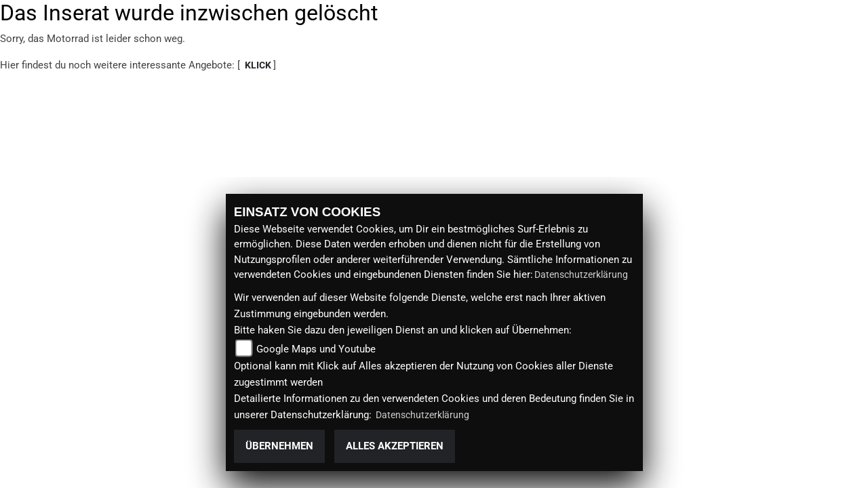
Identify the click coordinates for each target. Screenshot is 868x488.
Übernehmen (279, 446)
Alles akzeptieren (395, 446)
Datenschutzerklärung (581, 274)
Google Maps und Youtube (316, 349)
